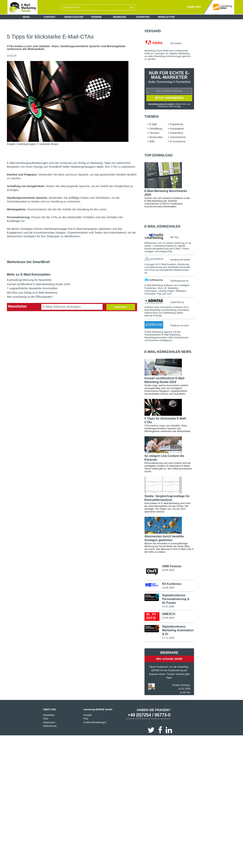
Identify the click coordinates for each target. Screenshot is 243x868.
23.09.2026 (168, 618)
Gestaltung (156, 129)
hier (179, 106)
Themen (152, 117)
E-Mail (153, 124)
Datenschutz (50, 726)
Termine (96, 17)
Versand (153, 31)
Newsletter (166, 17)
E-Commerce (178, 142)
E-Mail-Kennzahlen (162, 227)
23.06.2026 (168, 588)
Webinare (120, 17)
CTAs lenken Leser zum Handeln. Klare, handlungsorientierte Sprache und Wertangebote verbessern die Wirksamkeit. (66, 48)
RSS (46, 719)
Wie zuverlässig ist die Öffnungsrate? (30, 297)
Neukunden (156, 137)
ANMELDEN (194, 7)
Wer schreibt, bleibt (169, 659)
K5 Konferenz (172, 584)
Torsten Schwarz (181, 685)
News (26, 17)
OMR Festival (172, 566)
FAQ (86, 719)
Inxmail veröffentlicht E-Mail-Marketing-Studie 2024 (39, 284)
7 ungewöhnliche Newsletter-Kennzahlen (32, 288)
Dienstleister (74, 17)
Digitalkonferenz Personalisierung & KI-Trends (176, 599)
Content (49, 17)
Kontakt (87, 715)
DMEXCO (169, 614)
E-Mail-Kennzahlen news (168, 352)
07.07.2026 (168, 607)
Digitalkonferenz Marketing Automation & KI (178, 631)
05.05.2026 (168, 570)
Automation (177, 133)
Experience (177, 124)
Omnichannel (178, 137)
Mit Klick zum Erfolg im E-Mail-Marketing (32, 293)
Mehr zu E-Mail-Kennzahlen (29, 274)
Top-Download (159, 155)
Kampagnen (177, 129)
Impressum (49, 723)
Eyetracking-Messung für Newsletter (29, 280)
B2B (152, 142)
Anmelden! (121, 307)
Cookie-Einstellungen (95, 723)
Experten (143, 17)
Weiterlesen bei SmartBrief (28, 262)
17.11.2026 (168, 638)
